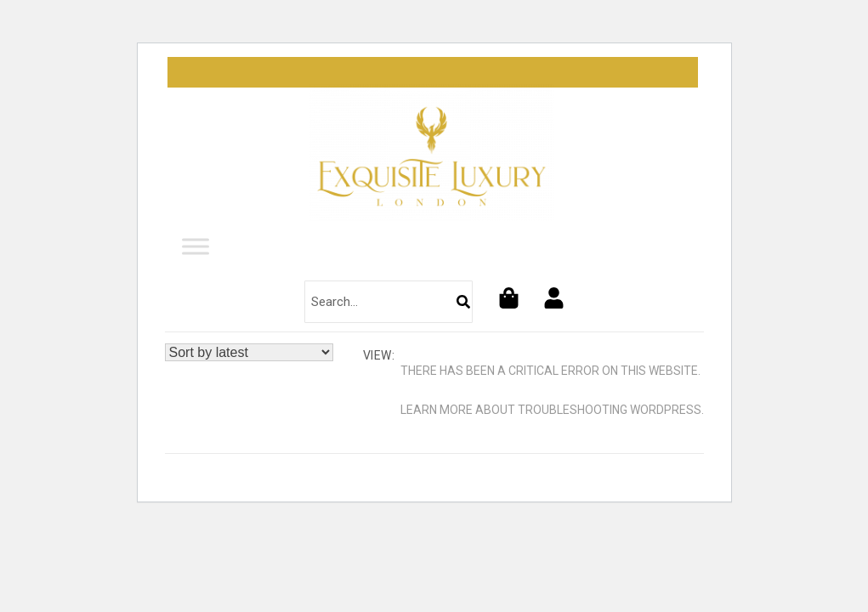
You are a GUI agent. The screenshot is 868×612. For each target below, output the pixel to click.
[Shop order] (249, 352)
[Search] (463, 302)
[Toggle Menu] (196, 247)
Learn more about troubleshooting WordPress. (552, 410)
